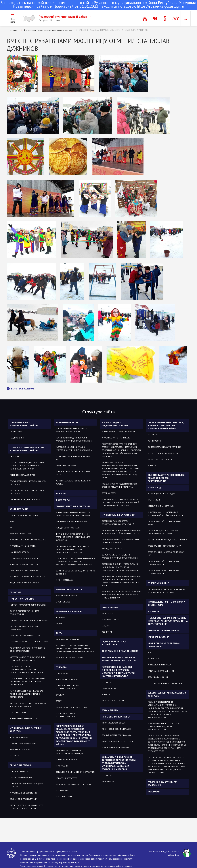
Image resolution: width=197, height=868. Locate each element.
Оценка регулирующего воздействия (115, 643)
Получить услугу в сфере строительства (29, 642)
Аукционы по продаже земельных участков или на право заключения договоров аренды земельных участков (75, 648)
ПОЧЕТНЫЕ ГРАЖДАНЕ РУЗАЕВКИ (115, 747)
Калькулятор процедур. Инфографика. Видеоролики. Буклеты (28, 705)
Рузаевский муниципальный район (65, 17)
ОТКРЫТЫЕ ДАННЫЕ (158, 583)
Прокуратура (108, 613)
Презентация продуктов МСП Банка (164, 546)
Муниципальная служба (21, 534)
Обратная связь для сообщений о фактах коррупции (76, 572)
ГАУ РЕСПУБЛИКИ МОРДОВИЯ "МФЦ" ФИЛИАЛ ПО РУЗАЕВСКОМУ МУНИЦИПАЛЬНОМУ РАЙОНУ (166, 426)
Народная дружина (158, 637)
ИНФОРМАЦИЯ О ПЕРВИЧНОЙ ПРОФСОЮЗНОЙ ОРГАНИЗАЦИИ (69, 752)
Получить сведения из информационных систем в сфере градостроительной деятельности (27, 669)
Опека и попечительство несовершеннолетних (68, 687)
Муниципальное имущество (69, 658)
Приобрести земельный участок (25, 636)
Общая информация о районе (24, 558)
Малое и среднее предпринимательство (115, 424)
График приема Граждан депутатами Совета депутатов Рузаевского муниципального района (27, 466)
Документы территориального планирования (24, 613)
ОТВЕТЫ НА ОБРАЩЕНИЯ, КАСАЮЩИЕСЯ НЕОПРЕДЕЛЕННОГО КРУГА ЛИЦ (26, 807)
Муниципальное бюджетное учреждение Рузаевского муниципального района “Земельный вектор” (121, 595)
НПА (149, 652)
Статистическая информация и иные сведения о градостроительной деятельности (27, 682)
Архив (12, 521)
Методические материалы (68, 528)
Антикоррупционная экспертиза (71, 522)
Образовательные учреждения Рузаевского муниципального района (120, 556)
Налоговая (154, 792)
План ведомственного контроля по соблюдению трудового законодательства (165, 726)
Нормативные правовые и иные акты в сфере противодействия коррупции (74, 514)
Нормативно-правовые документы (118, 432)
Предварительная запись (160, 459)
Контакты (14, 756)
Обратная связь (109, 493)
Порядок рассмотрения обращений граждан (27, 785)
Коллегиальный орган (158, 677)
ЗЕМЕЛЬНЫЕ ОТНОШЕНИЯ (66, 596)
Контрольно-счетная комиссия (120, 651)
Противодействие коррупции (73, 506)
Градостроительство (22, 599)
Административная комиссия (24, 564)
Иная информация (65, 580)
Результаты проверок (20, 750)
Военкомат (107, 632)
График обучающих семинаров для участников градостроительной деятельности (27, 694)
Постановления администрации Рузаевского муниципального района (74, 439)
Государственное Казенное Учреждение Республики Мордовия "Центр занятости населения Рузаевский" (118, 672)
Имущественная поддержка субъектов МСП (164, 645)
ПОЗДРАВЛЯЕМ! (62, 790)
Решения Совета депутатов (22, 475)
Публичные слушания (66, 465)
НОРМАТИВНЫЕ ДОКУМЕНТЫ (68, 760)
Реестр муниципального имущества (165, 683)
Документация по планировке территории (24, 628)
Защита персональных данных (24, 583)
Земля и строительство (70, 590)
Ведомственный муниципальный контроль (167, 694)
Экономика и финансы (69, 611)
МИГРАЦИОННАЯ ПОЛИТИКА (68, 679)
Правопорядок (110, 607)
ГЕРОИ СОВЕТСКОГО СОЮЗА (113, 723)
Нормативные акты (67, 422)
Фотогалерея (63, 500)
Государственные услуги (113, 701)
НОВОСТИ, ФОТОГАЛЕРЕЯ (66, 778)
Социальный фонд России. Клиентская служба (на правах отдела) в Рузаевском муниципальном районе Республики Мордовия (119, 763)
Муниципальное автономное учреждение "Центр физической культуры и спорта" (122, 532)
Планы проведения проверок (24, 743)
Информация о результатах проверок (28, 540)
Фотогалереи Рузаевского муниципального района (48, 30)
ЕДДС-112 (106, 626)
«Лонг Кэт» (174, 855)
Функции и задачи (19, 737)
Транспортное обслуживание (24, 570)
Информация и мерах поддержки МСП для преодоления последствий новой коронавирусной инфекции (120, 502)
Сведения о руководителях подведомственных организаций (118, 523)
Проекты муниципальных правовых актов (73, 458)
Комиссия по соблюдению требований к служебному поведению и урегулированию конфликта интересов (75, 562)
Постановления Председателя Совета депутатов (28, 483)
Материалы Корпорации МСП (161, 671)
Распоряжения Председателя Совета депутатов (27, 492)
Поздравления (17, 438)
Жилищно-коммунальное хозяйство (27, 577)
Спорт (59, 701)
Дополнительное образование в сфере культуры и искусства (120, 541)
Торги (59, 633)
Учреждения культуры (112, 549)
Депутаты (14, 456)
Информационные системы (23, 546)
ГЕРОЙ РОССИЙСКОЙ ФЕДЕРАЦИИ (116, 729)
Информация (108, 781)
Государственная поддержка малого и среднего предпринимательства (120, 485)
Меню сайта (13, 20)
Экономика (61, 617)
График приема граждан (21, 777)
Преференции (154, 500)
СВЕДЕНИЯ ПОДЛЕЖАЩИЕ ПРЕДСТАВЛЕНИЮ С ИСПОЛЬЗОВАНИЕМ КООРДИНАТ (167, 591)
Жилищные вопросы (19, 552)
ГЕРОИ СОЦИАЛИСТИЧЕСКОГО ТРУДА (117, 741)
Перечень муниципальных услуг (163, 453)
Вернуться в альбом (20, 389)
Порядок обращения (20, 771)
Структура (15, 592)
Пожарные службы (110, 620)
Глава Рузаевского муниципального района (24, 424)
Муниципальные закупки (68, 639)
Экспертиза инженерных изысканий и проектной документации (28, 659)
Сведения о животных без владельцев (163, 784)
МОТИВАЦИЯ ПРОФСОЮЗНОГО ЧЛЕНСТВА (74, 784)
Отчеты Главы (16, 432)
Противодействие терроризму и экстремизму (166, 603)
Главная (13, 30)
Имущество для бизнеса (159, 665)
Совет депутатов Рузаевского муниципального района (27, 449)
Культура (60, 695)
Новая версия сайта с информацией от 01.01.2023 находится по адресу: (98, 5)
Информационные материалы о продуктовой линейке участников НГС (166, 514)
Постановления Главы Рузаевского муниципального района (72, 430)
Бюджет (59, 624)
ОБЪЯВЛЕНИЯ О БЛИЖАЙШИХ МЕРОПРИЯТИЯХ (75, 772)
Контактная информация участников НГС (167, 540)
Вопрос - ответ (155, 659)
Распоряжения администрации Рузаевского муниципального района (74, 449)
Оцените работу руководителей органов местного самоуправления (166, 478)
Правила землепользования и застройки (29, 620)
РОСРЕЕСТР (153, 611)
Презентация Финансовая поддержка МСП (166, 554)
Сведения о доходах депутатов (25, 499)
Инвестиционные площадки (161, 494)
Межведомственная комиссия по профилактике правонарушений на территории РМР (168, 621)
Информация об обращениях (24, 793)
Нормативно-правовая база (161, 506)
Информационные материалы (116, 438)
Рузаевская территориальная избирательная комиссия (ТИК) (120, 659)
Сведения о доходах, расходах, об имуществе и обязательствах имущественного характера (72, 549)
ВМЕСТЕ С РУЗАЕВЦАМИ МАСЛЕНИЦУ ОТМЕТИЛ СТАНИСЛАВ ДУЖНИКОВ (113, 30)
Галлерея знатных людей (116, 717)
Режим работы (110, 710)
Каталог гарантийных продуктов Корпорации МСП (163, 563)
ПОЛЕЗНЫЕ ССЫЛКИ (64, 797)
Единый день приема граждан (24, 799)
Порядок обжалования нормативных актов (74, 473)
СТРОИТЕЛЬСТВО (63, 602)
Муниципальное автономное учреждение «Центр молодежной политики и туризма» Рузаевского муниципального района (122, 581)
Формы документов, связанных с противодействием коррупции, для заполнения (73, 537)
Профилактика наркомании (164, 630)
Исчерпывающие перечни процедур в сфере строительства (27, 649)
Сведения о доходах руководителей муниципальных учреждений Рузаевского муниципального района (120, 567)
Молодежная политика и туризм (71, 707)
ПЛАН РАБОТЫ (62, 766)
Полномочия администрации (24, 515)
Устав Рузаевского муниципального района (73, 482)
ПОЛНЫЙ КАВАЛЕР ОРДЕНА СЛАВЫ (116, 735)
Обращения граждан (21, 765)
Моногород (154, 488)
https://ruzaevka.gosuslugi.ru (161, 6)
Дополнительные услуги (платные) (164, 447)
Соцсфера (61, 667)
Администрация (19, 509)
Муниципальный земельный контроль (26, 730)
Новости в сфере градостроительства (28, 605)
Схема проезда (109, 688)
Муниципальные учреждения (118, 515)
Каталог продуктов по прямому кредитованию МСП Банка (163, 532)
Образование (62, 673)
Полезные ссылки (18, 712)
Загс (12, 527)
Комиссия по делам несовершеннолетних (66, 715)
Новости (61, 493)
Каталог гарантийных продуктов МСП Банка (165, 523)
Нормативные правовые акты (23, 718)
